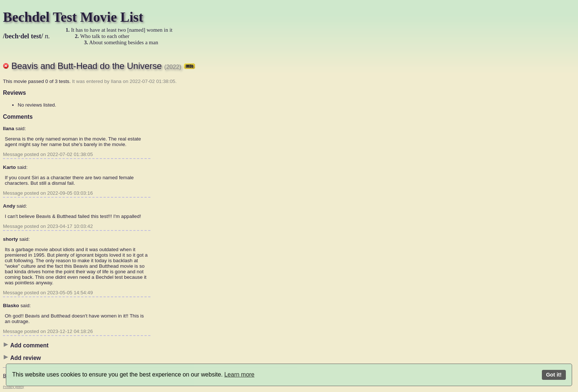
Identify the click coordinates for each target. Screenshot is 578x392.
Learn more (239, 374)
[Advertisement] (268, 164)
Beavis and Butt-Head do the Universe (103, 66)
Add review (22, 358)
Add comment (26, 345)
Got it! (554, 375)
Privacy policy (13, 387)
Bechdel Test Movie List (73, 17)
